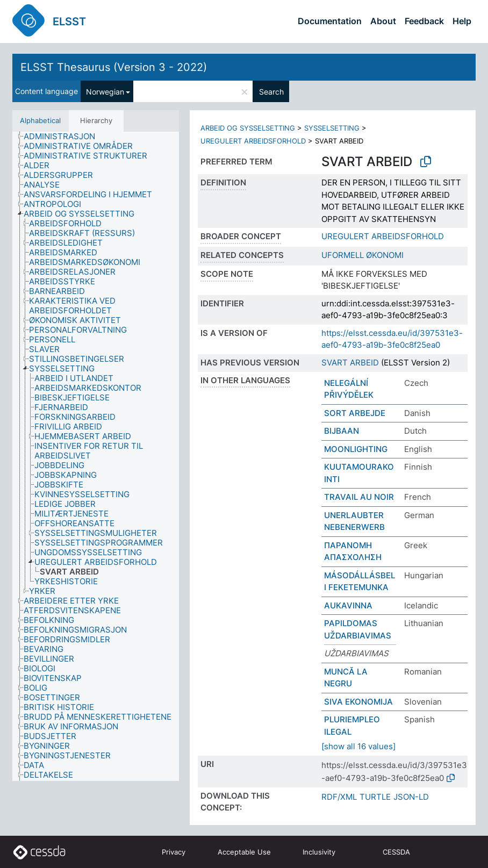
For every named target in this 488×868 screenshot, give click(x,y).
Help (462, 21)
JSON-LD (411, 797)
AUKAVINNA (348, 605)
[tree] (96, 457)
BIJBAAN (342, 431)
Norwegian (105, 92)
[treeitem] (64, 137)
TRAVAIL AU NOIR (359, 497)
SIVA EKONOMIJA (358, 702)
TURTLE (375, 797)
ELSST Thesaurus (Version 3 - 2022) (114, 67)
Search (271, 92)
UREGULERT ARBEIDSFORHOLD (253, 141)
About (383, 21)
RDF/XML (339, 797)
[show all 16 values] (358, 746)
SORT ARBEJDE (355, 413)
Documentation (330, 21)
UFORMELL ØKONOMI (363, 255)
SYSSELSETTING (332, 128)
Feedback (424, 21)
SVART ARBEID (350, 363)
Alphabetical (40, 120)
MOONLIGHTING (356, 449)
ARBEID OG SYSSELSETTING (248, 128)
